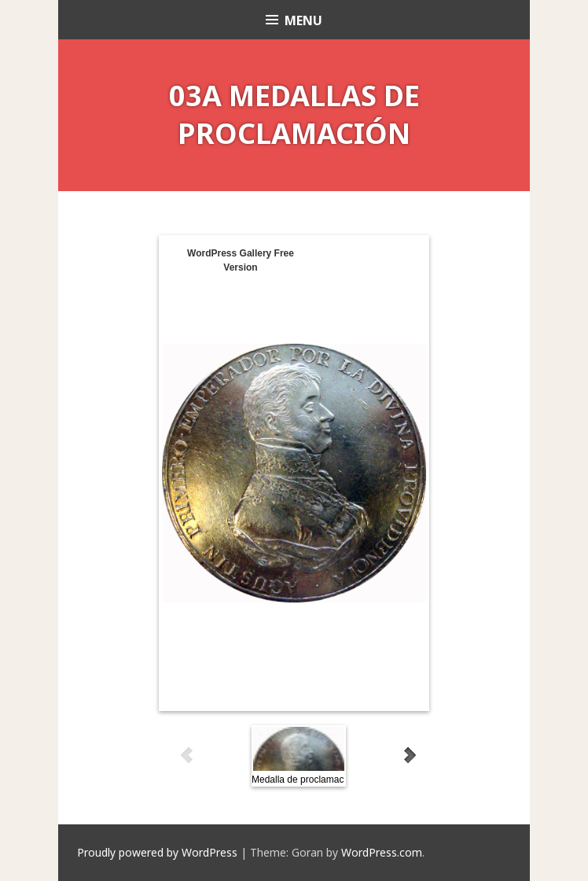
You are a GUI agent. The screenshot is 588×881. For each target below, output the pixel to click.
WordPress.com (382, 852)
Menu (303, 20)
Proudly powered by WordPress (157, 852)
